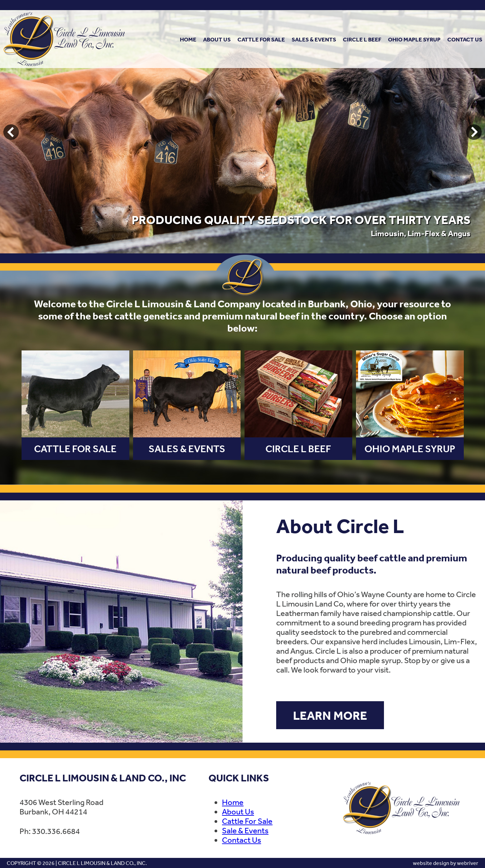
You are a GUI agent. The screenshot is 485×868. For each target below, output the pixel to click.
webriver (468, 863)
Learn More (330, 715)
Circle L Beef (362, 39)
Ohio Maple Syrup (414, 39)
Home (188, 39)
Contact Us (465, 39)
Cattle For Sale (261, 39)
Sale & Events (245, 830)
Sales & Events (314, 39)
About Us (217, 39)
